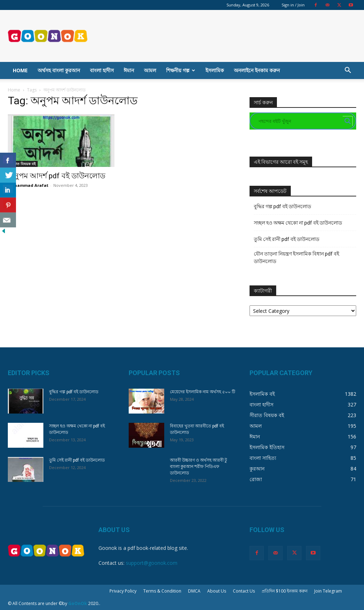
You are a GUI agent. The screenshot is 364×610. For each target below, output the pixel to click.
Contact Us (244, 591)
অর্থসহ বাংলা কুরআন (59, 70)
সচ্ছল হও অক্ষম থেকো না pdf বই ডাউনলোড (298, 223)
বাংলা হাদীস (102, 70)
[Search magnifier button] (348, 121)
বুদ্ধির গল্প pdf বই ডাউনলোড (282, 206)
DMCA (194, 591)
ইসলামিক (215, 70)
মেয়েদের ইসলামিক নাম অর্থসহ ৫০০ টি (203, 392)
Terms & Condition (162, 591)
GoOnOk (78, 603)
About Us (217, 591)
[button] (348, 71)
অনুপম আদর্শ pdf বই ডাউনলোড (57, 176)
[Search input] (300, 121)
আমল (150, 70)
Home (20, 70)
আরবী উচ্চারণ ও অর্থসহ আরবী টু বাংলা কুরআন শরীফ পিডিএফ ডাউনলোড (199, 467)
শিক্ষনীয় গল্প (181, 70)
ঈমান (129, 70)
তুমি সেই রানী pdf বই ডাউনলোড (287, 239)
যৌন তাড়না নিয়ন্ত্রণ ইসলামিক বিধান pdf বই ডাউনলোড (296, 257)
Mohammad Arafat (28, 185)
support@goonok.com (152, 563)
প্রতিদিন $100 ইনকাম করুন (285, 591)
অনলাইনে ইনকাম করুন (257, 70)
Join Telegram (328, 591)
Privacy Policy (123, 591)
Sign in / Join (293, 5)
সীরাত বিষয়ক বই (23, 164)
